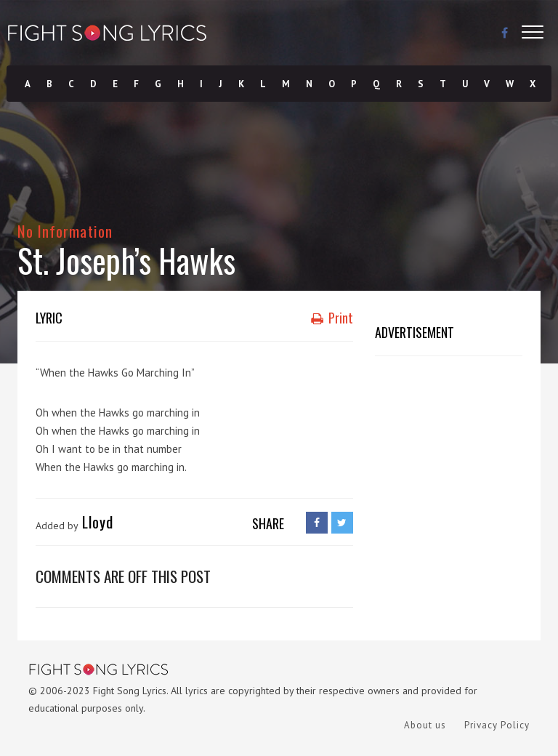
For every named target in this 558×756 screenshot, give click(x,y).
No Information (65, 231)
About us (425, 725)
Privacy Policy (497, 725)
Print (332, 318)
